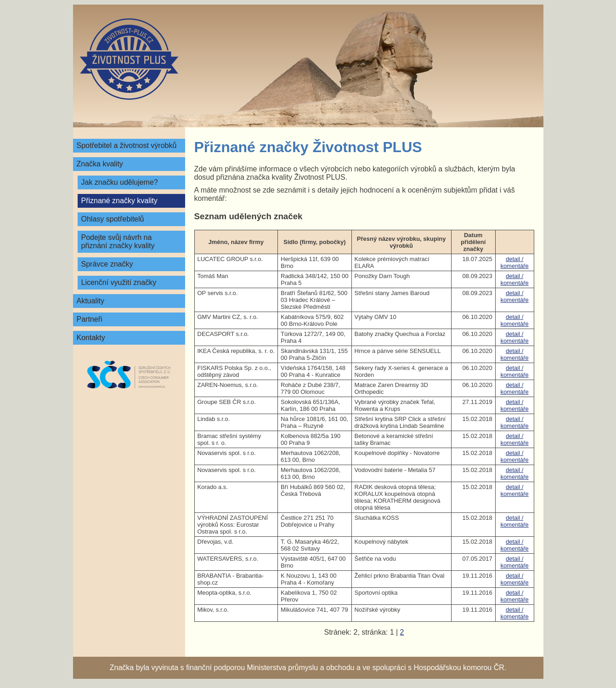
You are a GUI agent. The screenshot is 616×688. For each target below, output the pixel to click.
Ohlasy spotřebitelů (113, 219)
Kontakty (91, 338)
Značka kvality (100, 164)
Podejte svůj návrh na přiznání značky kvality (118, 242)
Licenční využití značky (119, 282)
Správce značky (107, 264)
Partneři (90, 319)
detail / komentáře (514, 262)
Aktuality (90, 301)
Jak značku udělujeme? (120, 182)
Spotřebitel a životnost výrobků (127, 145)
